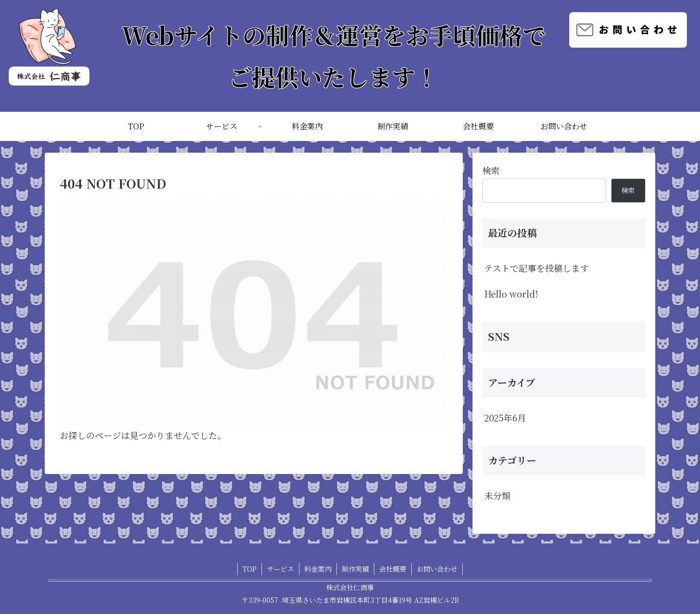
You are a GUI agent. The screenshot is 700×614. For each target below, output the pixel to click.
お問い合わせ (437, 569)
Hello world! (511, 294)
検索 (491, 170)
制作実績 (355, 569)
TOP (250, 569)
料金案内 (318, 569)
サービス (280, 569)
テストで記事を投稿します (536, 268)
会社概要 (393, 569)
